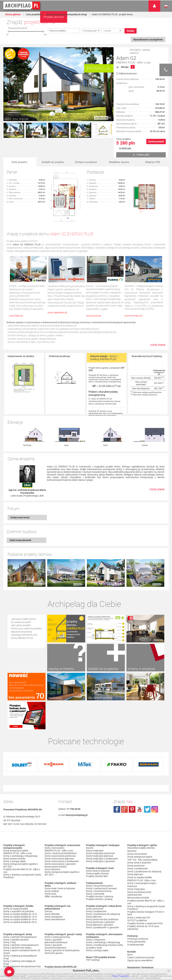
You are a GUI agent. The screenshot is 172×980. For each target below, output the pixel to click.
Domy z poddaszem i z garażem (102, 900)
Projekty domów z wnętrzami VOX (145, 890)
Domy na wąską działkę (16, 881)
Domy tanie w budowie (98, 843)
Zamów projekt (156, 142)
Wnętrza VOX (153, 162)
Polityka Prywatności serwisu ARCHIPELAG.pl (143, 936)
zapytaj (146, 50)
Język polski (166, 6)
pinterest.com (132, 782)
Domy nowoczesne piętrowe (59, 831)
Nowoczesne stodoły (14, 831)
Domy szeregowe (54, 889)
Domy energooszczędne (16, 823)
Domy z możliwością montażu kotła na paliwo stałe (104, 919)
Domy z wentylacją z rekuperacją (20, 828)
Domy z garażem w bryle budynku (62, 923)
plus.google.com (124, 782)
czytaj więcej (158, 346)
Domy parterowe (95, 881)
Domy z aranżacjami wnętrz (142, 853)
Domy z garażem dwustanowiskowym (56, 919)
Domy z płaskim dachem (16, 912)
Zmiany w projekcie (86, 162)
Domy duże (50, 866)
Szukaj (131, 31)
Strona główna (13, 14)
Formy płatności (136, 943)
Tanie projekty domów (97, 846)
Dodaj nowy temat (20, 517)
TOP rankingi (93, 932)
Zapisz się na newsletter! (140, 925)
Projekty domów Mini (97, 849)
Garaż (108, 31)
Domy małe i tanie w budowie (60, 861)
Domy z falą (9, 915)
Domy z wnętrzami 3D (139, 885)
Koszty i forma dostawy (140, 946)
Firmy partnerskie (136, 908)
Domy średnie (52, 864)
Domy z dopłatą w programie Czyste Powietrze (22, 849)
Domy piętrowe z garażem (100, 897)
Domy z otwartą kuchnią (99, 864)
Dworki (90, 820)
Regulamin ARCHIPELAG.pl (142, 940)
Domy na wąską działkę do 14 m (20, 887)
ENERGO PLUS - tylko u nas (133, 63)
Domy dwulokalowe (55, 892)
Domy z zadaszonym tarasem (101, 861)
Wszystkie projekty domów (141, 820)
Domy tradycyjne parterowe (100, 826)
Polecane (132, 855)
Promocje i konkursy (138, 905)
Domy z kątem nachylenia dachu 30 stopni (22, 924)
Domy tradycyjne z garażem (100, 834)
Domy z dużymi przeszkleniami (61, 826)
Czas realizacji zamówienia (141, 951)
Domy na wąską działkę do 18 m (20, 892)
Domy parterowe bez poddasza (102, 892)
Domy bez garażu (54, 926)
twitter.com (147, 782)
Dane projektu (19, 162)
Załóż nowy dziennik (20, 540)
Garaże (48, 884)
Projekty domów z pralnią (99, 872)
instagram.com (155, 782)
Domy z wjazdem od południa (19, 884)
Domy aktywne (52, 842)
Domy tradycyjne (95, 823)
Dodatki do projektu (53, 162)
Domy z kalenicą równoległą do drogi (19, 935)
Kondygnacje (90, 31)
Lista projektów (34, 14)
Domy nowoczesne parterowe (60, 828)
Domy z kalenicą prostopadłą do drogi (68, 14)
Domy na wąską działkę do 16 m (20, 889)
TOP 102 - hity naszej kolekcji (142, 831)
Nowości (49, 942)
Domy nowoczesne (55, 820)
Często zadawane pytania (141, 923)
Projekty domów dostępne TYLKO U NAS (146, 881)
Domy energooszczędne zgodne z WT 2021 (21, 838)
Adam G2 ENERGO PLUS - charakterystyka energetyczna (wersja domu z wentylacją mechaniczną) (104, 401)
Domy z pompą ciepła (15, 834)
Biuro (130, 920)
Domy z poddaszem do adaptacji (103, 887)
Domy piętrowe (94, 889)
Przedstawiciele (135, 910)
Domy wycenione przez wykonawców (139, 862)
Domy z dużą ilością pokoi (99, 858)
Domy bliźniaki (52, 887)
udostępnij (135, 50)
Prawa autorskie (136, 954)
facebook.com (117, 782)
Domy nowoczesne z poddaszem (62, 834)
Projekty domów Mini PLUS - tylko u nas (22, 843)
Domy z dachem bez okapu (17, 920)
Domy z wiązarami (96, 912)
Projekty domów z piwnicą (100, 869)
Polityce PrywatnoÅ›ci (121, 976)
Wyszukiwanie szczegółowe (148, 40)
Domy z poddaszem (96, 884)
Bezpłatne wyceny (119, 162)
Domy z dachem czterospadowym (21, 918)
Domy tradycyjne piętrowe (100, 828)
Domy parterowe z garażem (100, 895)
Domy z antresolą (95, 866)
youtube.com (140, 782)
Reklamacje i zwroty (138, 948)
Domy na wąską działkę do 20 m (20, 895)
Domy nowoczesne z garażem (60, 836)
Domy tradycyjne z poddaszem (102, 831)
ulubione (134, 53)
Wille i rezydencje (53, 869)
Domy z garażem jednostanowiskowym (56, 914)
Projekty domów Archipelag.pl (22, 6)
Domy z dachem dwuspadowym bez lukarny (22, 940)
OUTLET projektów (137, 887)
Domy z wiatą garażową (57, 909)
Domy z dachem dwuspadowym (20, 909)
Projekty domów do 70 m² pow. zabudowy (143, 894)
